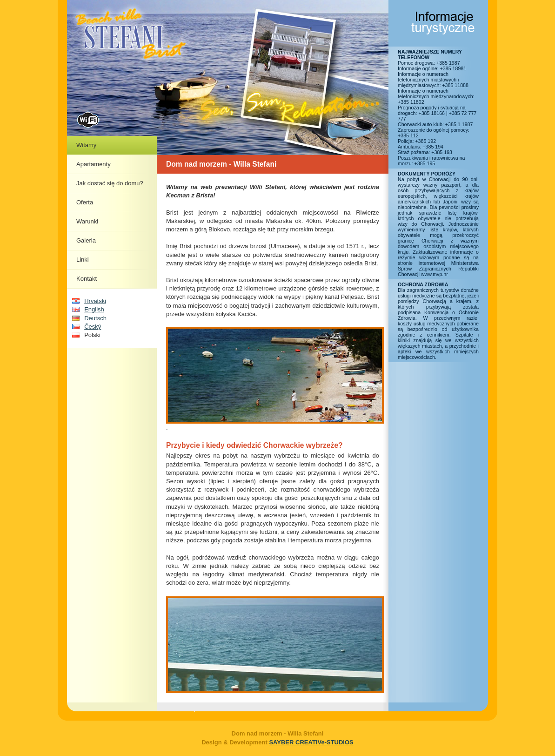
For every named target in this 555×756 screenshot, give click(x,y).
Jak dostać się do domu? (110, 183)
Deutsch (95, 318)
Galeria (86, 240)
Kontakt (87, 279)
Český (93, 327)
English (94, 309)
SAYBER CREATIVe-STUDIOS (311, 742)
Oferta (85, 202)
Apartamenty (94, 164)
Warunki (87, 221)
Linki (83, 260)
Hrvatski (95, 301)
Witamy (86, 145)
